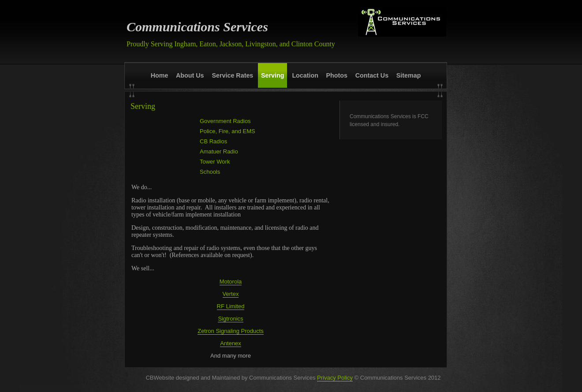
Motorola (231, 282)
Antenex (231, 343)
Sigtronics (230, 319)
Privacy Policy (335, 378)
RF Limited (231, 306)
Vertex (231, 294)
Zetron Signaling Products (231, 331)
